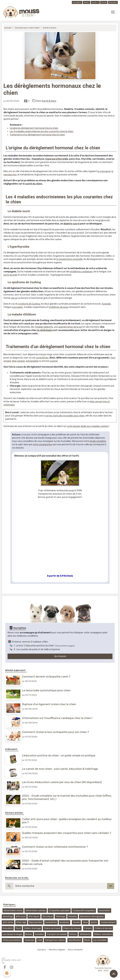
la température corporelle (69, 259)
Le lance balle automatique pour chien (47, 690)
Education (8, 925)
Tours (18, 925)
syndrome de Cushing (29, 304)
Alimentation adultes (36, 908)
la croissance (104, 171)
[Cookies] (7, 973)
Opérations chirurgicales (92, 913)
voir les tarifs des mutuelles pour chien (65, 416)
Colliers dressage (32, 925)
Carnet (104, 3)
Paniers (88, 925)
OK (111, 883)
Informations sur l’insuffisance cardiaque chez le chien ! (57, 717)
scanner (54, 361)
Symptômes (51, 919)
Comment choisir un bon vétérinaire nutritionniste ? (55, 844)
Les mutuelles (100, 937)
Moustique (48, 913)
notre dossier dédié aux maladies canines (88, 426)
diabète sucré (71, 224)
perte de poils (10, 275)
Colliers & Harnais (103, 925)
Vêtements (85, 931)
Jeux (85, 919)
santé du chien (34, 184)
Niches (29, 931)
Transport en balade (57, 931)
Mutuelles (113, 3)
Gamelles (39, 931)
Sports (94, 919)
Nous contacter (75, 947)
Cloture (73, 931)
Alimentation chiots (13, 908)
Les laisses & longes (13, 931)
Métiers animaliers (103, 931)
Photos (87, 3)
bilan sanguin (19, 361)
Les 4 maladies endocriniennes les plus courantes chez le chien (42, 131)
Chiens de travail (52, 925)
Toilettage (60, 913)
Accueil (8, 28)
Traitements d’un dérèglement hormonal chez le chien (37, 135)
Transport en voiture (55, 937)
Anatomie (64, 919)
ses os (14, 298)
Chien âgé (21, 919)
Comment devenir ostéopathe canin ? (47, 677)
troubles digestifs (44, 327)
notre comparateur (43, 445)
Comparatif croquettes (84, 908)
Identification (75, 937)
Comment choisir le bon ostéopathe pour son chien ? (56, 731)
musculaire (17, 307)
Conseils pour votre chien (27, 28)
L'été (40, 937)
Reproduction (36, 919)
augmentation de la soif (70, 327)
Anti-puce (21, 913)
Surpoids (106, 304)
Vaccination (104, 908)
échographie (32, 361)
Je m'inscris (60, 656)
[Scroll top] (114, 974)
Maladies (73, 913)
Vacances (30, 937)
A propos (42, 947)
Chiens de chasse (72, 925)
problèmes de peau (59, 307)
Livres (94, 3)
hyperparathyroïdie (57, 159)
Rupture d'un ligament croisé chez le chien (49, 704)
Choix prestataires (12, 937)
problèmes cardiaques (81, 272)
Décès (87, 937)
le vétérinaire (45, 330)
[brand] (22, 12)
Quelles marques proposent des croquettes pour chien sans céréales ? (67, 831)
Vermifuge (8, 913)
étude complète (98, 441)
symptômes (42, 358)
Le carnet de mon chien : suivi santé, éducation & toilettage (60, 767)
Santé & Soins (50, 28)
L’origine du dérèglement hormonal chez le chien (34, 128)
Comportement (108, 919)
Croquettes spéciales (59, 908)
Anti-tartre (8, 919)
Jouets (76, 919)
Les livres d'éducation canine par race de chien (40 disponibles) (62, 780)
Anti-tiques (34, 913)
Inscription (77, 3)
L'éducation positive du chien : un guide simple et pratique (59, 754)
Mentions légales (57, 947)
